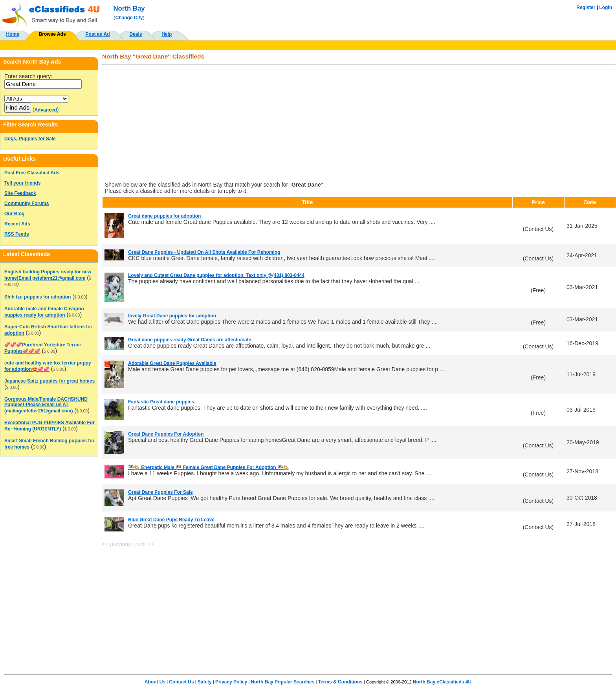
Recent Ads (17, 224)
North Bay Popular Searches (282, 682)
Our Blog (14, 214)
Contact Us (181, 682)
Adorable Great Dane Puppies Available (172, 363)
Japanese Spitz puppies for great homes (49, 381)
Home (13, 34)
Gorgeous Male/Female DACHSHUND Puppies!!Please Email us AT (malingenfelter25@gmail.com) (46, 405)
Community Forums (27, 203)
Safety (205, 682)
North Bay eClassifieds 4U (442, 682)
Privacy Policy (231, 682)
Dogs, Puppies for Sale (30, 139)
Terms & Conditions (340, 682)
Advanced (45, 110)
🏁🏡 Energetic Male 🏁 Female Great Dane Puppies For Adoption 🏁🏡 (209, 467)
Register (586, 7)
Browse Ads (52, 34)
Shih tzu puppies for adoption (38, 297)
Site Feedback (20, 193)
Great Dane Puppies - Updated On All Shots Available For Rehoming (204, 252)
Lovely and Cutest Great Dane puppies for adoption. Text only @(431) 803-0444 (216, 275)
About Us (155, 682)
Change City (129, 18)
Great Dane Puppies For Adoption (166, 434)
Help (167, 34)
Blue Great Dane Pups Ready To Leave (171, 520)
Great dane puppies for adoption (164, 216)
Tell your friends (22, 183)
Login (606, 7)
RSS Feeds (17, 234)
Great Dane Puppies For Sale (160, 492)
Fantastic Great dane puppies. (162, 402)
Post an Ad (97, 34)
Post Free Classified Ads (32, 173)
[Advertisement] (338, 124)
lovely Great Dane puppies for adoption (172, 316)
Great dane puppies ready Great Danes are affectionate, (190, 340)
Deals (136, 34)
